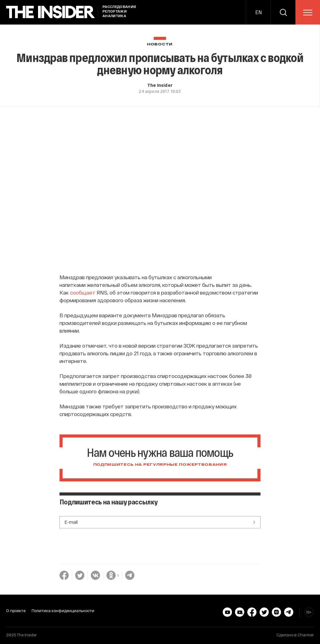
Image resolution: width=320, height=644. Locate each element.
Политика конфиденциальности (63, 611)
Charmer (306, 635)
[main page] (51, 12)
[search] (283, 12)
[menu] (308, 13)
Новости (160, 44)
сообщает (83, 292)
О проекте (16, 611)
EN (258, 12)
